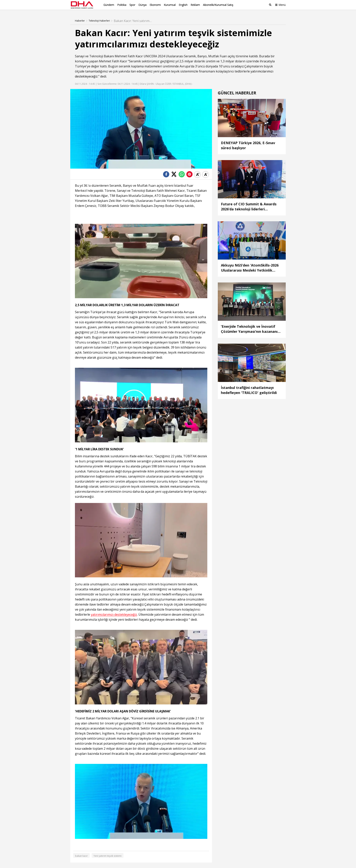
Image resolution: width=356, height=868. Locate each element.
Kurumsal (170, 5)
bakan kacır (81, 855)
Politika (122, 5)
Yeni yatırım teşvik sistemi (108, 855)
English (183, 5)
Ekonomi (155, 5)
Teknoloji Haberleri (99, 20)
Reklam (195, 5)
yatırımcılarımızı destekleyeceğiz (114, 614)
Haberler (80, 20)
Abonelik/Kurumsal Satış (218, 5)
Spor (132, 5)
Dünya (142, 5)
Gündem (109, 5)
